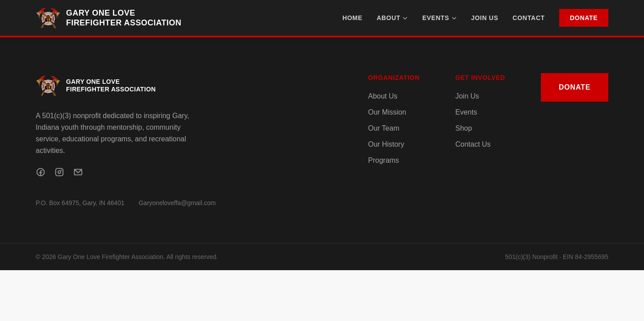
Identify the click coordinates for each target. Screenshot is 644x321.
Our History (386, 144)
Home (352, 18)
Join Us (485, 18)
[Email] (78, 172)
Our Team (384, 128)
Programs (384, 160)
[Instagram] (59, 172)
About (392, 18)
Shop (463, 128)
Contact (528, 18)
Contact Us (473, 144)
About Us (383, 96)
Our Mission (387, 112)
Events (439, 18)
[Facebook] (41, 172)
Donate (584, 18)
